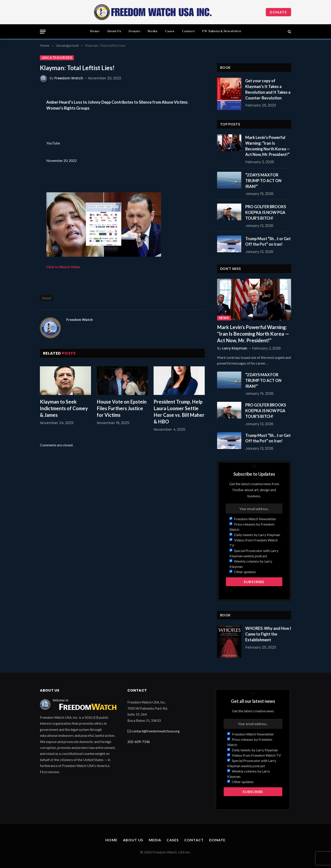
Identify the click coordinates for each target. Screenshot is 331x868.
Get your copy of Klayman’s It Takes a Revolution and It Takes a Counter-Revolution (268, 89)
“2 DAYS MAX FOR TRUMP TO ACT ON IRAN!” (263, 181)
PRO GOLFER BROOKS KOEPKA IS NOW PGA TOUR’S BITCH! (266, 212)
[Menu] (43, 32)
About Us (114, 31)
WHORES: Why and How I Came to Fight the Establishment (268, 634)
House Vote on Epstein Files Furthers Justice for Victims (122, 408)
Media (152, 31)
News (224, 318)
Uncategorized (57, 58)
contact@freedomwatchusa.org (156, 731)
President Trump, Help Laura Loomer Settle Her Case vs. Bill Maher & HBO (179, 412)
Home (95, 31)
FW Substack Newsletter (222, 31)
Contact (188, 31)
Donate (278, 12)
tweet (47, 298)
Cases (170, 31)
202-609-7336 (139, 742)
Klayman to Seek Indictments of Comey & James (64, 408)
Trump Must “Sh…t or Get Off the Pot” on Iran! (268, 241)
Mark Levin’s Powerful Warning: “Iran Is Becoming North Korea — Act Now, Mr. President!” (268, 146)
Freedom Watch (69, 78)
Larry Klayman (235, 348)
